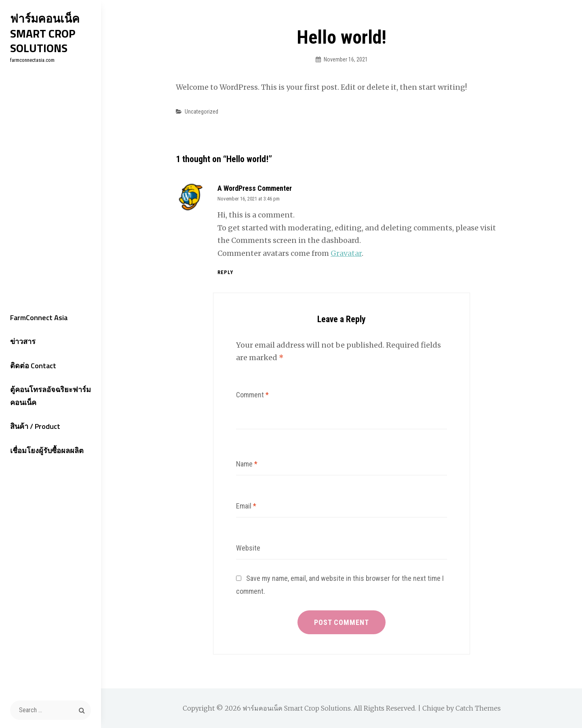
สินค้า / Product (35, 426)
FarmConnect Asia (39, 318)
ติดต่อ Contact (33, 366)
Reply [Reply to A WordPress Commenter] (225, 272)
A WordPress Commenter (255, 188)
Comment (252, 395)
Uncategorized (201, 112)
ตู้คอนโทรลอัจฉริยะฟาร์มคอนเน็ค (51, 396)
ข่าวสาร (23, 341)
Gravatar (346, 253)
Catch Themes (478, 708)
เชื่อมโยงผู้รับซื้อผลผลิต (47, 451)
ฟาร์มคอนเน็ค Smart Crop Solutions (45, 33)
